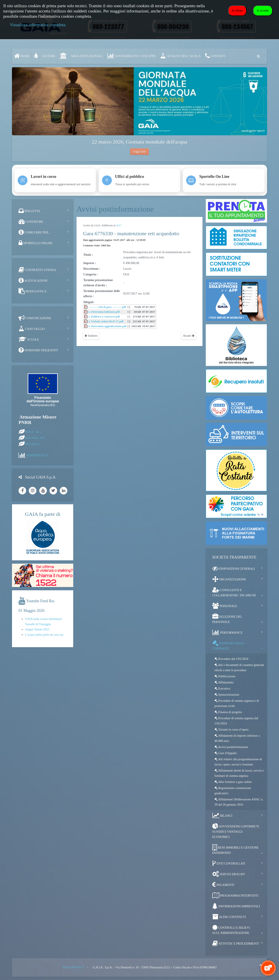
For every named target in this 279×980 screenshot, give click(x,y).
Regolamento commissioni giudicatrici (233, 791)
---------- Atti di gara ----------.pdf (107, 307)
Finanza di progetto (228, 712)
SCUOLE (29, 339)
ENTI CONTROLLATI (229, 863)
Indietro (91, 336)
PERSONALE (225, 606)
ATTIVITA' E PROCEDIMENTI (236, 943)
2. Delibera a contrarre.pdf (104, 317)
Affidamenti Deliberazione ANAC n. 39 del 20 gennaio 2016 (239, 802)
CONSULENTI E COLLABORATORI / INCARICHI (234, 592)
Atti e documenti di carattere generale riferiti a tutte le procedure (239, 668)
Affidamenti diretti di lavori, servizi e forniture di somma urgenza (239, 773)
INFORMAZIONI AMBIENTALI (236, 906)
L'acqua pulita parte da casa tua (44, 635)
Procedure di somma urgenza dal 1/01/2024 (236, 721)
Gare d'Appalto (226, 753)
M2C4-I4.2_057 (35, 438)
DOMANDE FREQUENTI (38, 350)
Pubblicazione (225, 676)
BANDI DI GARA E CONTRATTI (229, 645)
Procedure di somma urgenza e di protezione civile (237, 703)
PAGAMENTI (223, 885)
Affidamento (224, 682)
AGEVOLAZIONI (33, 280)
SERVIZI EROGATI (229, 874)
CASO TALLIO (32, 329)
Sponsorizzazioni (227, 695)
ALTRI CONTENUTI (229, 917)
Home (22, 56)
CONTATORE (31, 221)
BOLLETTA (29, 211)
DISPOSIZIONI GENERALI (234, 568)
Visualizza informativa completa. (38, 25)
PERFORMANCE (227, 632)
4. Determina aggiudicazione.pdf (107, 326)
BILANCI (222, 815)
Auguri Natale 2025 (37, 629)
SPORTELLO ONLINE (36, 243)
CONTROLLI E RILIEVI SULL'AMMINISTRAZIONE (231, 929)
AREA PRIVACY (73, 967)
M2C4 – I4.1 (33, 432)
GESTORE (45, 56)
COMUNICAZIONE (35, 318)
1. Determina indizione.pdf (104, 312)
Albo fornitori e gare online (233, 782)
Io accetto (263, 11)
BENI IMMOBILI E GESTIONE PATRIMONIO (236, 849)
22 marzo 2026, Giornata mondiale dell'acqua (139, 142)
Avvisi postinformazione (231, 747)
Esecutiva (222, 689)
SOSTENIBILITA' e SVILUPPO (132, 56)
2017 (119, 225)
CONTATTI (215, 56)
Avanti (189, 336)
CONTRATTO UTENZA (37, 270)
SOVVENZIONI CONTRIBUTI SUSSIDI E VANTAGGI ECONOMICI (236, 831)
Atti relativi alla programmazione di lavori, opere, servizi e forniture (238, 762)
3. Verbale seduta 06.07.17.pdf (106, 321)
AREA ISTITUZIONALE (81, 56)
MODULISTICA (32, 291)
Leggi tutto (139, 152)
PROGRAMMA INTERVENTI (235, 895)
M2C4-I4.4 (32, 444)
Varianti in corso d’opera (231, 730)
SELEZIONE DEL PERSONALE (227, 619)
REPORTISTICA (37, 455)
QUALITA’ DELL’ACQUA (180, 56)
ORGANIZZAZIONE (229, 579)
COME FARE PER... (34, 232)
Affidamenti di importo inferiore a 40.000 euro (237, 738)
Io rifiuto (237, 11)
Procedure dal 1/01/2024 (231, 659)
